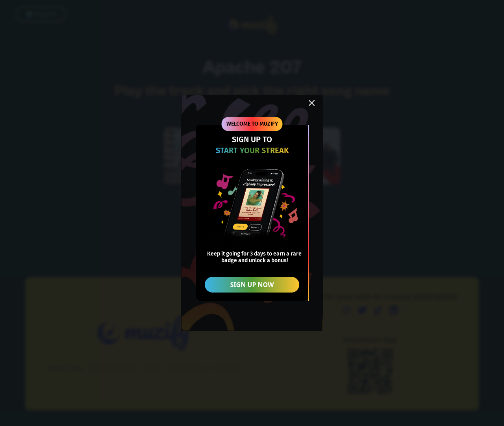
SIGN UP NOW (252, 285)
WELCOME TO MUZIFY (252, 124)
